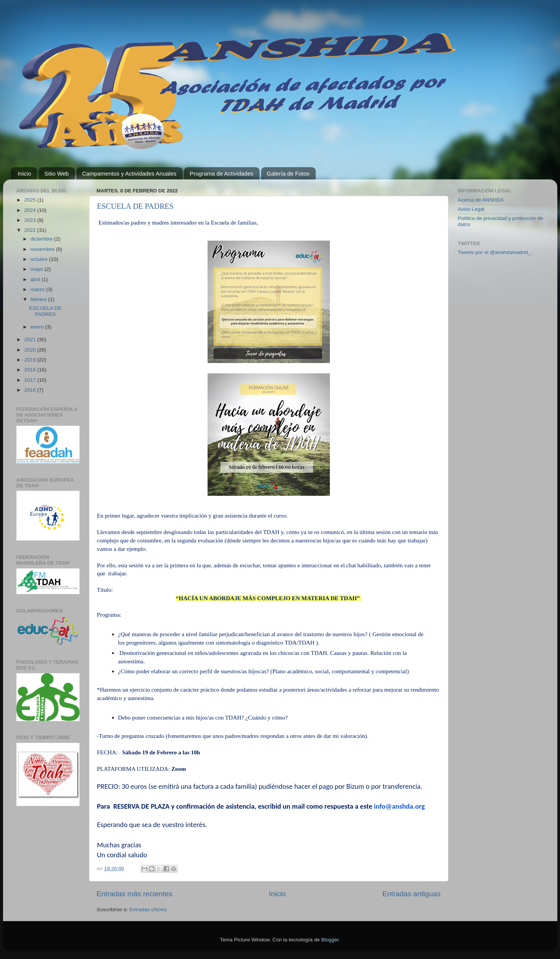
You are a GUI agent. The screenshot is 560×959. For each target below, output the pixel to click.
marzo (38, 289)
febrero (40, 299)
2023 (31, 220)
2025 (31, 200)
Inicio (24, 173)
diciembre (42, 239)
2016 (31, 390)
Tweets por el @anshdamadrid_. (495, 252)
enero (38, 327)
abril (36, 279)
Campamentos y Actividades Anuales (129, 173)
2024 (31, 210)
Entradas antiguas (411, 894)
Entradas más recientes (135, 894)
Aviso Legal (471, 209)
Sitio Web (57, 173)
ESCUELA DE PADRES (135, 206)
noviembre (43, 249)
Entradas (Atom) (148, 909)
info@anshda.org (399, 806)
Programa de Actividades (222, 173)
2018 (31, 370)
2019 (31, 360)
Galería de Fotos (288, 173)
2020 (31, 350)
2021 (31, 339)
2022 (31, 230)
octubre (40, 259)
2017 (31, 380)
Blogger (330, 940)
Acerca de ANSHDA (481, 200)
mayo (38, 269)
